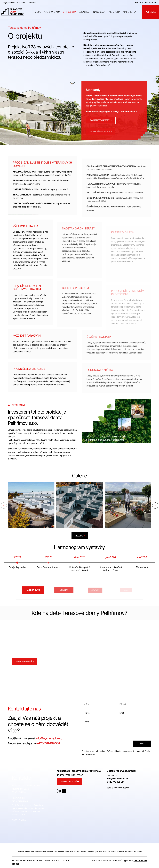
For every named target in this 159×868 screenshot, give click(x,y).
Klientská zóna (151, 2)
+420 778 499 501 (29, 2)
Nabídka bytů (93, 75)
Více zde (79, 536)
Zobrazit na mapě (24, 668)
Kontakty (139, 2)
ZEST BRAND (140, 861)
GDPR (15, 820)
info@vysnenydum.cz (11, 2)
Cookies (22, 820)
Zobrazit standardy (100, 127)
